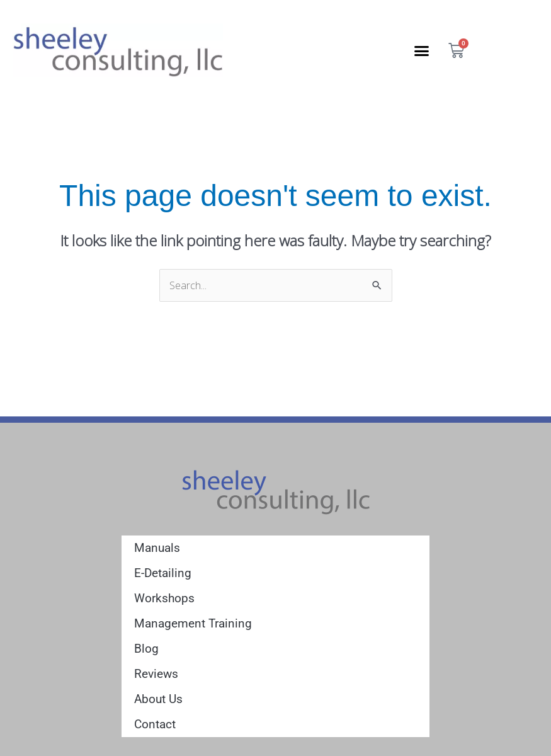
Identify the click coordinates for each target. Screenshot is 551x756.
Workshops (164, 598)
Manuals (157, 548)
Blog (146, 649)
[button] (422, 50)
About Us (158, 699)
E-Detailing (163, 573)
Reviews (156, 674)
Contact (155, 724)
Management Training (193, 623)
